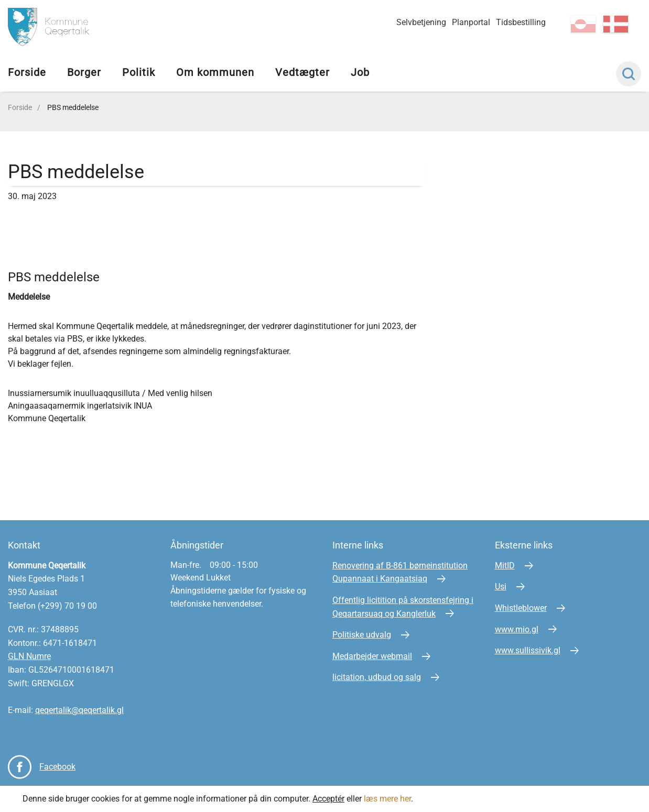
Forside (27, 72)
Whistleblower (521, 608)
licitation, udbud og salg (377, 677)
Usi (501, 586)
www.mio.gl (517, 629)
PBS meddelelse (73, 107)
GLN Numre (29, 656)
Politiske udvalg (362, 635)
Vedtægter (302, 72)
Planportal (471, 22)
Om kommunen (215, 72)
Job (360, 72)
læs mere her (387, 799)
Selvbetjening (421, 22)
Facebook (57, 767)
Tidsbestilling (521, 22)
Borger (84, 72)
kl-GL (583, 24)
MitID (505, 566)
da (616, 24)
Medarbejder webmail (372, 656)
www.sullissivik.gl (528, 650)
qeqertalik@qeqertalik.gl (79, 710)
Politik (139, 72)
